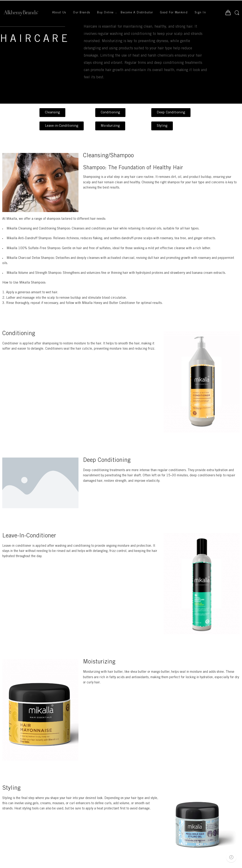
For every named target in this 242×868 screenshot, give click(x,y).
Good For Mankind (174, 13)
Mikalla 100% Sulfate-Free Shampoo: (34, 248)
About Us (59, 13)
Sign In (200, 13)
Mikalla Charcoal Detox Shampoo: (31, 258)
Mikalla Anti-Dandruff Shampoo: (29, 238)
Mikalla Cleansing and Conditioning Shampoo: (39, 229)
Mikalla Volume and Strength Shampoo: (34, 273)
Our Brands (82, 13)
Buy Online (105, 13)
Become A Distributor (137, 13)
